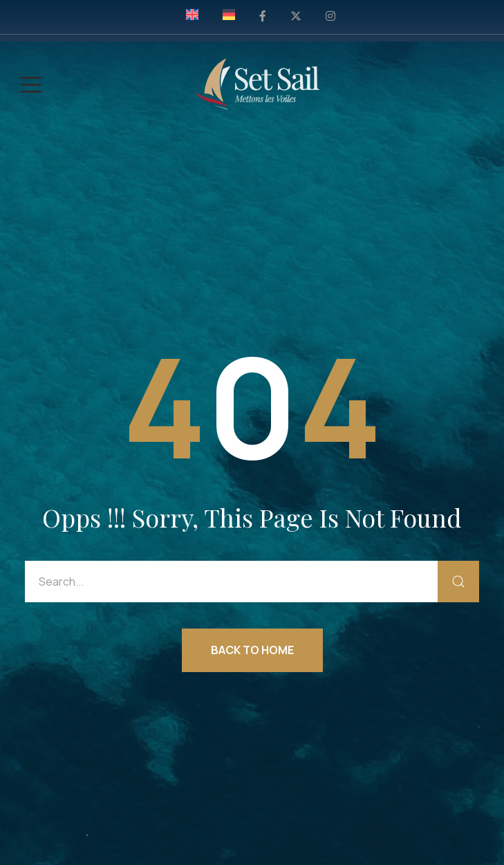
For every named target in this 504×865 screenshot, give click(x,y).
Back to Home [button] (252, 650)
